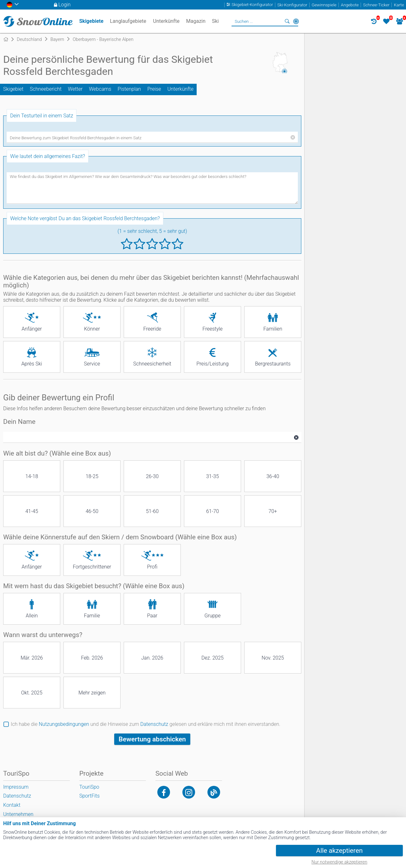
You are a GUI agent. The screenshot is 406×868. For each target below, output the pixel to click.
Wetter (75, 89)
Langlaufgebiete (128, 21)
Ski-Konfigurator (292, 5)
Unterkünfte (180, 89)
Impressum (16, 787)
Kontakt (12, 805)
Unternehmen (18, 814)
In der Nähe (296, 21)
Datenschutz (154, 724)
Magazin (196, 21)
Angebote (350, 5)
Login (65, 5)
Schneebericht (46, 89)
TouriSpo (89, 787)
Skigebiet (13, 89)
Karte (399, 5)
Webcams (100, 89)
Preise (154, 89)
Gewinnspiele (324, 5)
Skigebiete (91, 21)
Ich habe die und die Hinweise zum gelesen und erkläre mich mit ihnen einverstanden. (146, 724)
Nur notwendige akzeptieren (339, 862)
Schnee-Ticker (376, 5)
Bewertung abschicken (152, 739)
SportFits (89, 796)
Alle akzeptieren (340, 851)
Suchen (287, 21)
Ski (215, 21)
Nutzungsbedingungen (64, 724)
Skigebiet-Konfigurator (252, 5)
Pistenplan (129, 89)
